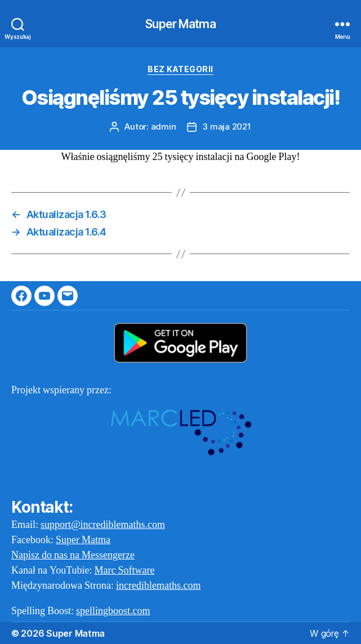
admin (164, 126)
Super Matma (180, 24)
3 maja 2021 (226, 126)
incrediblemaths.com (158, 586)
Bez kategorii (180, 69)
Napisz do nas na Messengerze (73, 555)
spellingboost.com (113, 611)
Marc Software (125, 570)
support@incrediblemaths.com (103, 525)
